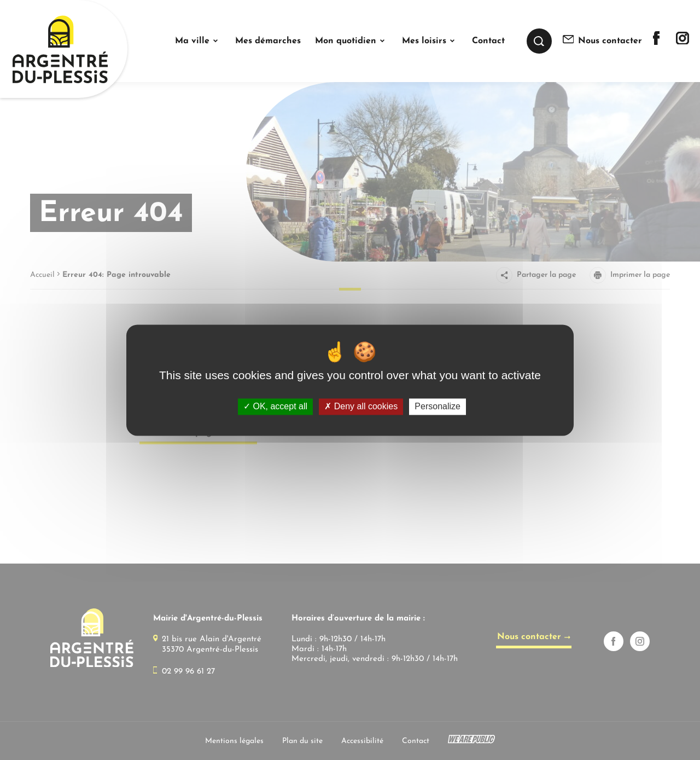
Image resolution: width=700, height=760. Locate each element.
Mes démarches (268, 41)
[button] (198, 41)
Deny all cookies (361, 407)
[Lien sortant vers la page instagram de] (682, 42)
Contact (488, 41)
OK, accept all (275, 407)
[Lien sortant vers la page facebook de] (656, 42)
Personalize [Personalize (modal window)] (437, 407)
